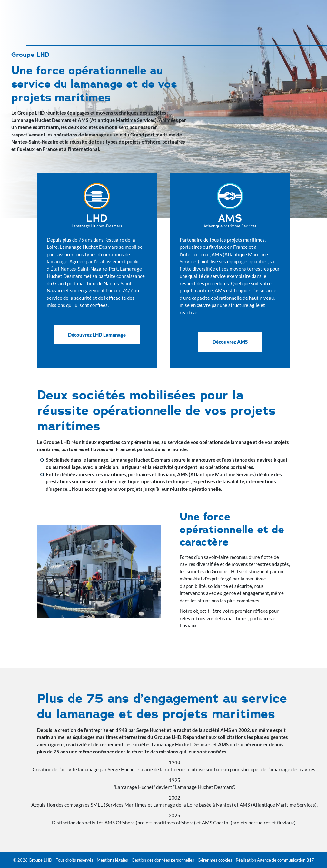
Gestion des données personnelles (163, 860)
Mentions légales (112, 860)
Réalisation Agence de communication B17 (275, 860)
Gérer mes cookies (215, 860)
